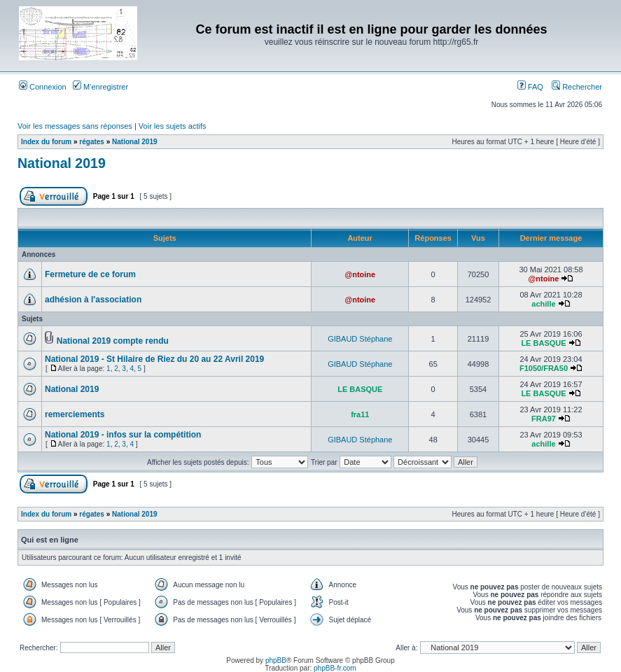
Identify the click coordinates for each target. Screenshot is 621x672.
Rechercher (577, 87)
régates (92, 142)
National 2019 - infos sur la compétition (123, 435)
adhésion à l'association (93, 300)
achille (543, 304)
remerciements (75, 414)
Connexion (43, 87)
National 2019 (134, 142)
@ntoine (360, 274)
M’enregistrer (100, 87)
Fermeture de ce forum (90, 274)
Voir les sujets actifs (173, 126)
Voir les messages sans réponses (75, 126)
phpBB (276, 660)
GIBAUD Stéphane (360, 339)
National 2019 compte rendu (113, 341)
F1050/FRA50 (544, 368)
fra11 (360, 414)
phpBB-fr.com (335, 668)
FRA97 (544, 419)
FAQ (530, 87)
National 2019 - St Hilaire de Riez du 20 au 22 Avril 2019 (154, 359)
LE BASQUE (543, 343)
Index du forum (46, 142)
